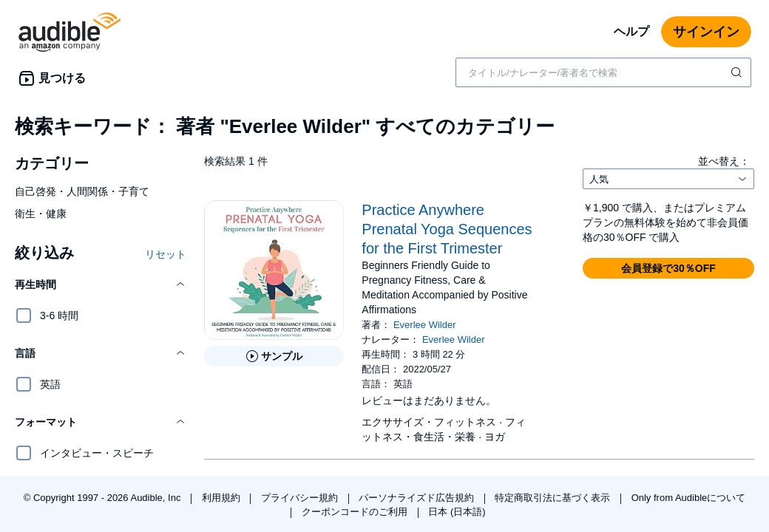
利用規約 (223, 498)
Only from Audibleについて (689, 498)
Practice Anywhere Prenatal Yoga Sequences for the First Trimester (447, 229)
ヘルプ (631, 31)
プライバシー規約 (301, 498)
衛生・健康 (41, 214)
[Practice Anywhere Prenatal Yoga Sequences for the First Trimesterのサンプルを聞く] (274, 356)
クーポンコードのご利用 (356, 512)
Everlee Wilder (425, 325)
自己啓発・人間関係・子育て (82, 191)
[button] (101, 284)
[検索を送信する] (738, 72)
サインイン (706, 32)
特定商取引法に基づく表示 (554, 498)
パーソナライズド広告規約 (418, 498)
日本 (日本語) (457, 512)
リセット (166, 254)
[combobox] (603, 72)
